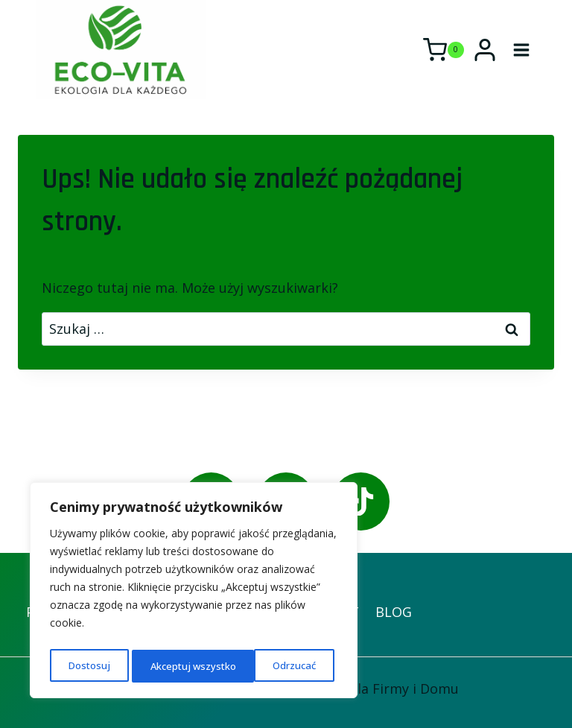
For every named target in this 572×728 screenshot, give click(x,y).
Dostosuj (88, 666)
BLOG (394, 612)
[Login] (485, 50)
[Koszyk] (444, 50)
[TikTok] (361, 501)
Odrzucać (171, 666)
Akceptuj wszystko (276, 666)
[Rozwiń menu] (521, 50)
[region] (194, 593)
